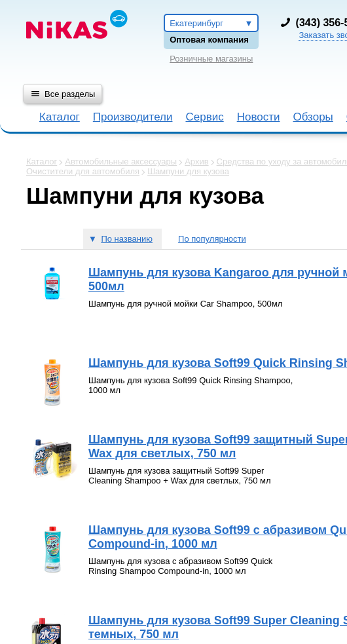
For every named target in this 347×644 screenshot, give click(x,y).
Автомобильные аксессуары (121, 161)
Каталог (60, 117)
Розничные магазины (211, 59)
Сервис (204, 117)
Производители (133, 117)
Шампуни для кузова (188, 171)
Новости (259, 117)
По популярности (212, 239)
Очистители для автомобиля (83, 171)
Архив (196, 161)
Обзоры (313, 117)
